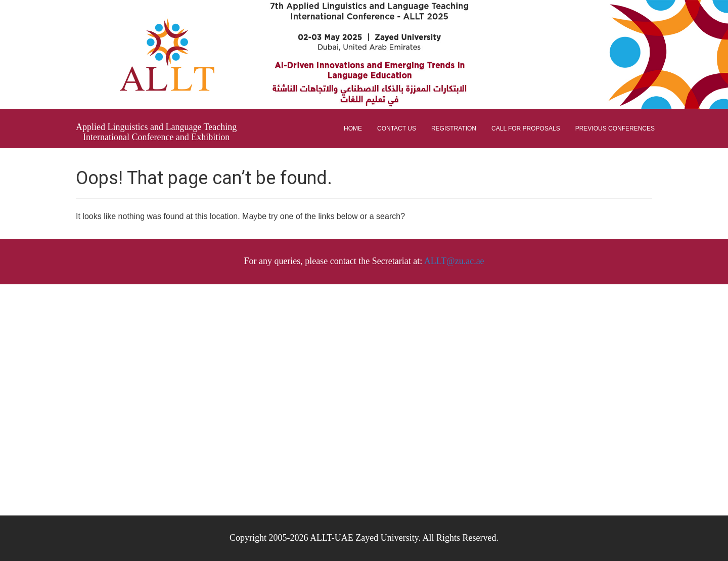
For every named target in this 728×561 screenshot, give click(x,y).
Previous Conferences (615, 128)
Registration (454, 128)
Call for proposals (526, 128)
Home (353, 128)
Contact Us (397, 128)
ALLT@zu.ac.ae (454, 261)
